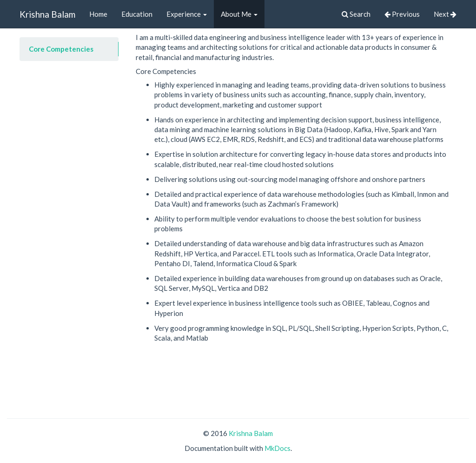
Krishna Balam (47, 14)
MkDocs (278, 448)
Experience (187, 14)
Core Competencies (61, 49)
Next (445, 14)
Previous (402, 14)
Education (137, 14)
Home (98, 14)
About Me (239, 14)
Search (356, 14)
